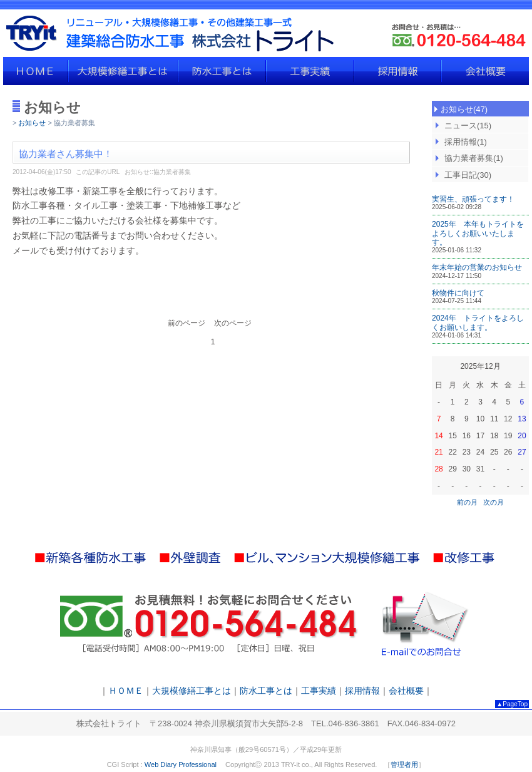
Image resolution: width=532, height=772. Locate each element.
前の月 (467, 502)
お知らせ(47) (464, 109)
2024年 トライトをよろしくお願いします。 (478, 322)
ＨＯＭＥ (36, 71)
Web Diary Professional (181, 764)
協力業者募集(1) (474, 158)
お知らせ (32, 123)
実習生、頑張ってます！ (473, 199)
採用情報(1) (466, 142)
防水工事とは (222, 71)
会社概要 (485, 71)
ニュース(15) (468, 126)
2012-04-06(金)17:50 (42, 172)
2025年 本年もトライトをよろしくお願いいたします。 (478, 233)
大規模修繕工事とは (123, 71)
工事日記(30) (468, 175)
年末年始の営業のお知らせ (477, 267)
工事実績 (310, 71)
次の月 (494, 502)
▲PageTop (512, 704)
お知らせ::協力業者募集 (158, 172)
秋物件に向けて (458, 293)
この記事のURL (98, 172)
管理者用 (404, 764)
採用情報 (397, 71)
